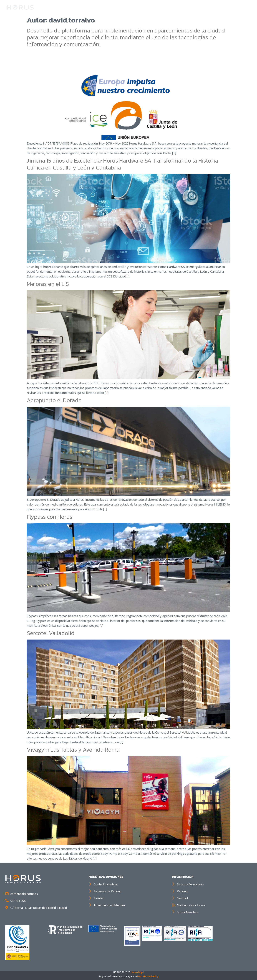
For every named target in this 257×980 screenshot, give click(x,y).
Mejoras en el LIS (48, 284)
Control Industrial (162, 7)
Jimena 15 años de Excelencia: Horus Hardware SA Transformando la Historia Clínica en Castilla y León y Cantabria (122, 164)
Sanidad (211, 7)
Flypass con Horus (50, 517)
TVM (227, 7)
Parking (191, 7)
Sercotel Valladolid (51, 633)
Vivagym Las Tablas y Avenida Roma (73, 750)
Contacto (243, 7)
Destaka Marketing (148, 976)
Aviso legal (138, 972)
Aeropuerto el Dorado (54, 400)
